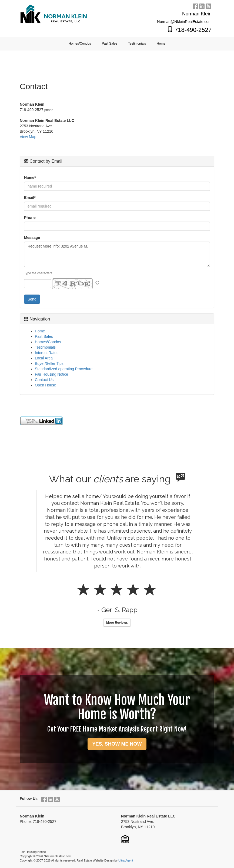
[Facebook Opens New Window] (195, 5)
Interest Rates (47, 353)
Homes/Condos (48, 342)
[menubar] (117, 44)
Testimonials (45, 347)
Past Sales (44, 336)
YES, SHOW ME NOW (117, 744)
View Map (28, 137)
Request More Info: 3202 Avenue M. (117, 254)
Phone (30, 218)
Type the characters (38, 273)
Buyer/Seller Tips (49, 363)
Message (32, 238)
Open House (46, 385)
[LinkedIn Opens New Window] (202, 5)
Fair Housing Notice (51, 374)
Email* (30, 198)
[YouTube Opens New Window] (208, 5)
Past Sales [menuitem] (110, 44)
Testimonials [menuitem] (137, 44)
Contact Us (44, 380)
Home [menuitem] (161, 44)
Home (40, 331)
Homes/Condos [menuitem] (80, 44)
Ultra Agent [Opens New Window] (126, 860)
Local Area (44, 358)
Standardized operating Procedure (64, 369)
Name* (30, 178)
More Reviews (117, 623)
